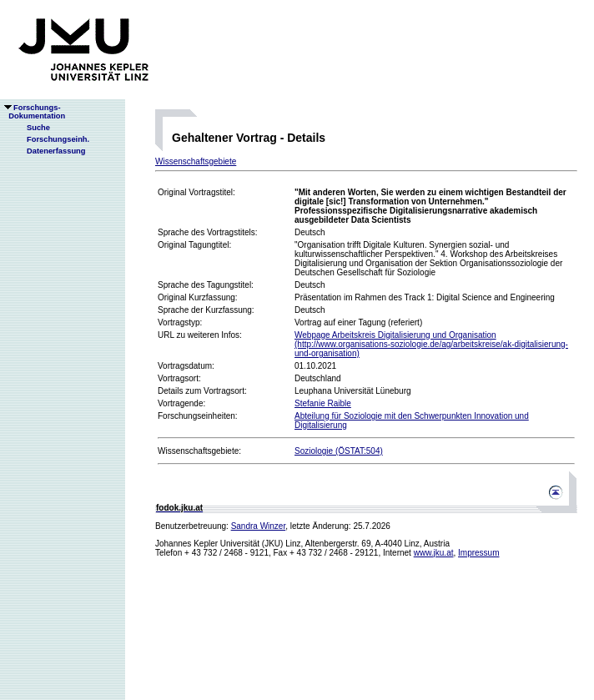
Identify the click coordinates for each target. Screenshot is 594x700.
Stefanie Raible (323, 403)
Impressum (478, 553)
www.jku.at (434, 553)
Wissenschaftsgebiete (196, 161)
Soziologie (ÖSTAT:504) (339, 451)
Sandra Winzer (259, 526)
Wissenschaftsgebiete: (199, 451)
